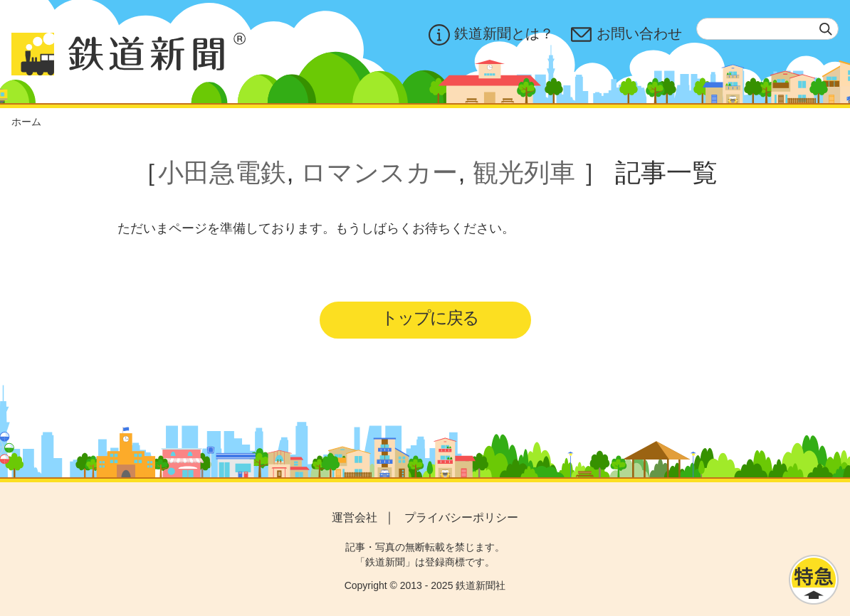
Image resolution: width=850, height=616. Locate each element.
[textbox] (767, 29)
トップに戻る (430, 318)
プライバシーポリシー (461, 517)
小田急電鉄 (222, 172)
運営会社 (355, 517)
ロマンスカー (379, 172)
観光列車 (524, 172)
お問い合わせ (626, 35)
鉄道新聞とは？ (491, 35)
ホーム (26, 122)
